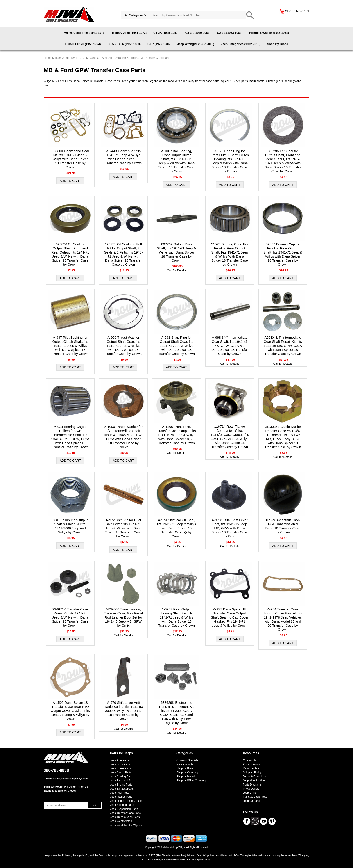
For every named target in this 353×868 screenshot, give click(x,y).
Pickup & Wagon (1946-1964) (269, 33)
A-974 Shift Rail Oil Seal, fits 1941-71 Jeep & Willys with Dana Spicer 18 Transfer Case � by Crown (177, 528)
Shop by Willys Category (191, 781)
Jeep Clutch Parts (121, 772)
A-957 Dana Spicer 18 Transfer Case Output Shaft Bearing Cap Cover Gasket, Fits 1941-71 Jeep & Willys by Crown (230, 617)
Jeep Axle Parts (119, 760)
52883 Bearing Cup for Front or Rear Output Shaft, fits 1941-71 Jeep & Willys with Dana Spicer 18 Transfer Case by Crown (283, 254)
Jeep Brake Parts (120, 768)
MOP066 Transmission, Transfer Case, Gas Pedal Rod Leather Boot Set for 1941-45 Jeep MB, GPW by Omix (123, 617)
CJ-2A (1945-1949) (166, 33)
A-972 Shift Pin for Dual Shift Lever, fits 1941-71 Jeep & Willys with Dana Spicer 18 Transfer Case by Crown (123, 528)
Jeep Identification (254, 781)
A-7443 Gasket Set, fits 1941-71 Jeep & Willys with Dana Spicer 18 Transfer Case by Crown (123, 157)
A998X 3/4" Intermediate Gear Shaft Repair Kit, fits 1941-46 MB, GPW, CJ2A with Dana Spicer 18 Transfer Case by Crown (283, 346)
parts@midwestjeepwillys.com (70, 779)
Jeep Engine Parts (121, 785)
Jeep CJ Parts (251, 801)
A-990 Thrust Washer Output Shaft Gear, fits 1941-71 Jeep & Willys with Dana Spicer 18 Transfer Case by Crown (123, 346)
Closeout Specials (187, 760)
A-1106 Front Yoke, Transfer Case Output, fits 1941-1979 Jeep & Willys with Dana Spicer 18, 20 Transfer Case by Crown (176, 435)
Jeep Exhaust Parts (122, 789)
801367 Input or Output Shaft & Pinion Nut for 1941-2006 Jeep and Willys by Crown (70, 526)
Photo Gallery (251, 789)
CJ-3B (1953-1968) (230, 33)
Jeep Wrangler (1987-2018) (196, 44)
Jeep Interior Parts (121, 797)
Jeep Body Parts (120, 764)
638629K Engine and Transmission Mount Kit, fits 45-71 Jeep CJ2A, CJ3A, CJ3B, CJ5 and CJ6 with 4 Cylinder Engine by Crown (176, 713)
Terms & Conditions (255, 777)
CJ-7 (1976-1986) (159, 44)
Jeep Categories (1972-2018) (241, 44)
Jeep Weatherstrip (121, 821)
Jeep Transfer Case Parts (125, 813)
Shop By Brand (278, 44)
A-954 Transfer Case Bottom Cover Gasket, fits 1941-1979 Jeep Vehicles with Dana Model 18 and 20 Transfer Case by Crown (283, 619)
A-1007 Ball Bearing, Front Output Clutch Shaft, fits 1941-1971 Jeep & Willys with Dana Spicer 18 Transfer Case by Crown (176, 161)
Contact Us (250, 760)
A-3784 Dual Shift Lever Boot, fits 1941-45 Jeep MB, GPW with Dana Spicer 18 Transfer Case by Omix (230, 528)
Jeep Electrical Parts (122, 781)
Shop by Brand (185, 768)
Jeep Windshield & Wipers (126, 825)
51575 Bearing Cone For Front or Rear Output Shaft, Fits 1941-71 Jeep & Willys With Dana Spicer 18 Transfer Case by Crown (230, 254)
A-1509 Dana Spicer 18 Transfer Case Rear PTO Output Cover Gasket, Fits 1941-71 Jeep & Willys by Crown (70, 711)
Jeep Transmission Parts (125, 817)
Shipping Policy (252, 772)
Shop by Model (186, 777)
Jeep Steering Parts (122, 805)
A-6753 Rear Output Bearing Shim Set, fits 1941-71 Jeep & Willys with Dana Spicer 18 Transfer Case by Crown (176, 617)
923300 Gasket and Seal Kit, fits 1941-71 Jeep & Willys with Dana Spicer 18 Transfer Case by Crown (70, 159)
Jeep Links (249, 793)
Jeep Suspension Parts (124, 809)
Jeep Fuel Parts (120, 793)
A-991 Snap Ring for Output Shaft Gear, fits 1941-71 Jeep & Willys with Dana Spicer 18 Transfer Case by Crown (176, 346)
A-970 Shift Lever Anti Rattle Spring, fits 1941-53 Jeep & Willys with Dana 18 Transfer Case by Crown (123, 711)
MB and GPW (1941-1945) (104, 58)
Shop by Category (187, 772)
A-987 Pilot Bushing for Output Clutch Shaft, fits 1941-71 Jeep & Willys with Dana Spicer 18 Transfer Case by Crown (70, 346)
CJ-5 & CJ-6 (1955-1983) (124, 44)
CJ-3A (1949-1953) (198, 33)
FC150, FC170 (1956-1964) (83, 44)
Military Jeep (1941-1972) (129, 33)
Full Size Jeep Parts (255, 797)
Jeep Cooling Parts (121, 777)
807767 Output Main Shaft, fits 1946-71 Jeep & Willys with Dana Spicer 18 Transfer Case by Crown (177, 252)
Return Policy (251, 768)
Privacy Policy (251, 764)
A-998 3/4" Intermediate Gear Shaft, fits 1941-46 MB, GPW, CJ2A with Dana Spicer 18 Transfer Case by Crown (230, 346)
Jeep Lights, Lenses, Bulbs (126, 801)
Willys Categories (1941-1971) (85, 33)
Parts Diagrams (252, 785)
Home (48, 58)
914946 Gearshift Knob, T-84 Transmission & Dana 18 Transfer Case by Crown (283, 526)
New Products (185, 764)
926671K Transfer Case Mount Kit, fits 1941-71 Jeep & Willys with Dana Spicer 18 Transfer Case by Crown (70, 617)
